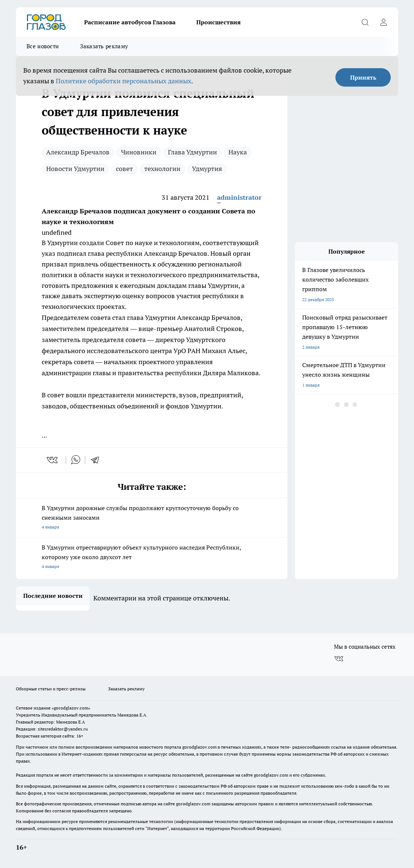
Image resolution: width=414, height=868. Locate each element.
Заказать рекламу (104, 46)
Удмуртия (207, 169)
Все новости (43, 46)
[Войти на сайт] (383, 22)
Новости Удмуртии (75, 169)
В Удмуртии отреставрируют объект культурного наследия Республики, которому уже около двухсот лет (152, 557)
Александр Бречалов (78, 152)
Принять (363, 77)
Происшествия (218, 22)
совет (124, 169)
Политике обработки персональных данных (123, 81)
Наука (238, 152)
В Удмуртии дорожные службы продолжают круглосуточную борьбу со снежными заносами (152, 518)
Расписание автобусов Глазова (130, 22)
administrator (239, 197)
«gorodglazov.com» (71, 708)
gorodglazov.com (199, 747)
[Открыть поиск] (365, 22)
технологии (162, 169)
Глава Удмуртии (192, 152)
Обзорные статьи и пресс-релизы (51, 689)
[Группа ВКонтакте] (339, 659)
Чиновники (139, 152)
